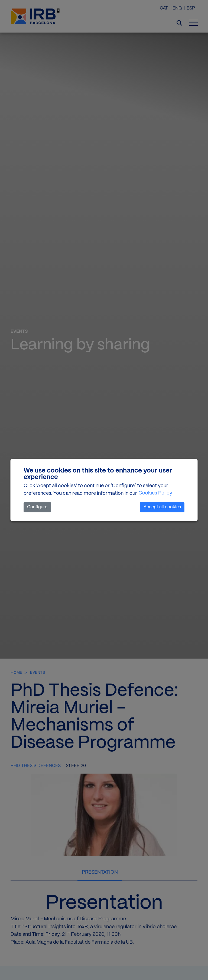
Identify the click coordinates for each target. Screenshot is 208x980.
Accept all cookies (162, 507)
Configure (37, 507)
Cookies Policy (155, 493)
